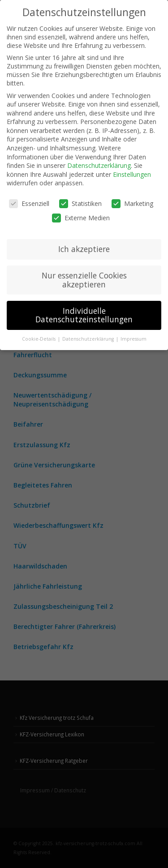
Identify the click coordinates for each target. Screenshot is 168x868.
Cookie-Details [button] (39, 339)
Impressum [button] (134, 339)
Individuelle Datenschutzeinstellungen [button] (84, 315)
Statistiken (80, 203)
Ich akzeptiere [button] (84, 249)
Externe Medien (81, 218)
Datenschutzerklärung (99, 165)
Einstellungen (132, 174)
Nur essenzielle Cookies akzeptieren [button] (84, 280)
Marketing (132, 203)
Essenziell (29, 203)
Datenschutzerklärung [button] (89, 339)
